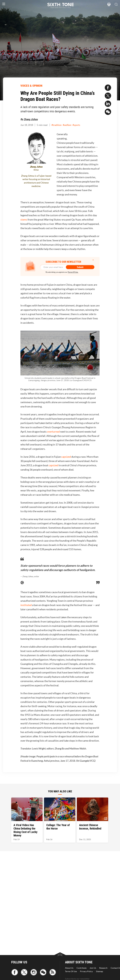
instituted (26, 605)
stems (24, 220)
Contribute (82, 968)
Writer (36, 170)
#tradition (57, 125)
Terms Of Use (71, 971)
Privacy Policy (86, 971)
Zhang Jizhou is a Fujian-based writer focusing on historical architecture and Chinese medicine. (36, 181)
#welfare (67, 125)
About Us (69, 968)
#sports (76, 125)
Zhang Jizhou (31, 119)
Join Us (93, 968)
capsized (66, 457)
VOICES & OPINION (31, 86)
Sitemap (99, 971)
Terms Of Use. (73, 272)
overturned (53, 432)
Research (103, 968)
